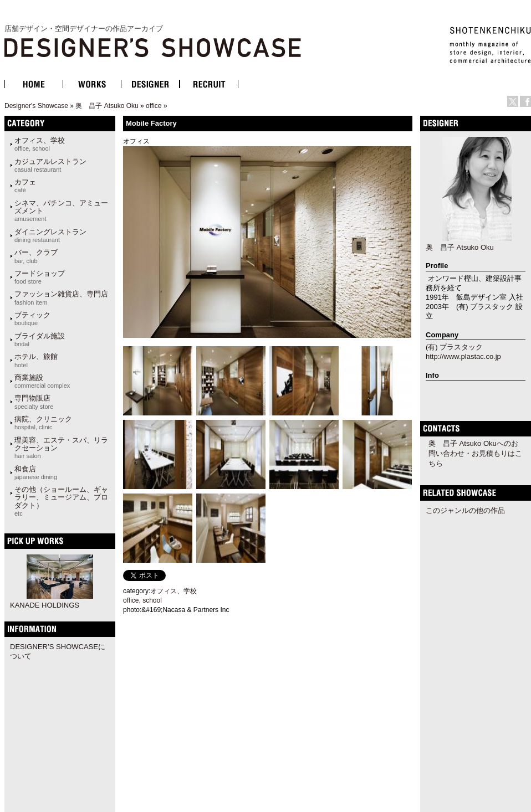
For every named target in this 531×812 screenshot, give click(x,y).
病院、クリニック (43, 423)
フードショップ (40, 277)
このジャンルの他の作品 (465, 510)
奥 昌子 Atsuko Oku (107, 106)
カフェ (25, 186)
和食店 (36, 472)
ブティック (32, 318)
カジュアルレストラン (50, 165)
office (154, 106)
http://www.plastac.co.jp (463, 356)
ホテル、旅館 (36, 360)
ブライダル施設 (40, 340)
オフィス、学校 (40, 144)
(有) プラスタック (454, 347)
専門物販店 (34, 402)
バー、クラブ (36, 256)
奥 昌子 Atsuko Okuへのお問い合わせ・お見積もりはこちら (475, 453)
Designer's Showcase (36, 106)
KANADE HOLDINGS (45, 605)
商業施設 (42, 381)
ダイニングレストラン (50, 235)
